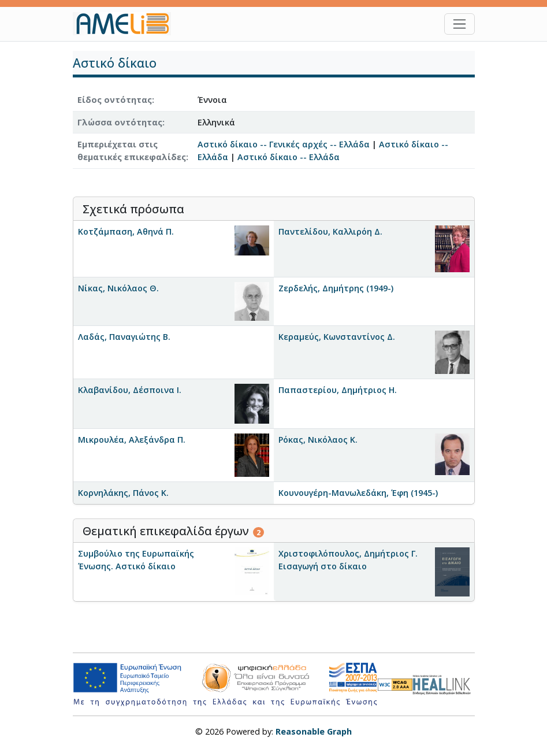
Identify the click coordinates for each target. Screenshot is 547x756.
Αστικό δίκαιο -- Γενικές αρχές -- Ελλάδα (284, 144)
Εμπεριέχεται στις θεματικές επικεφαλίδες (132, 151)
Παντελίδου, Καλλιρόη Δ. (330, 231)
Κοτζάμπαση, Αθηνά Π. (126, 231)
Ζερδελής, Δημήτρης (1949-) (336, 288)
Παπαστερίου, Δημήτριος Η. (338, 390)
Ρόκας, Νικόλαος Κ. (318, 440)
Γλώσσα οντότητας (120, 122)
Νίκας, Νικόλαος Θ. (118, 288)
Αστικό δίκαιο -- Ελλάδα (289, 157)
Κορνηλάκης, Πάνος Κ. (123, 493)
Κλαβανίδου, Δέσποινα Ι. (130, 390)
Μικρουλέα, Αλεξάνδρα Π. (132, 440)
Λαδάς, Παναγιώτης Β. (124, 337)
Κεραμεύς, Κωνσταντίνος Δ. (337, 337)
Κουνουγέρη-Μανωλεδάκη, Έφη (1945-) (358, 493)
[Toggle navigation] (459, 24)
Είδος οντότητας (115, 100)
